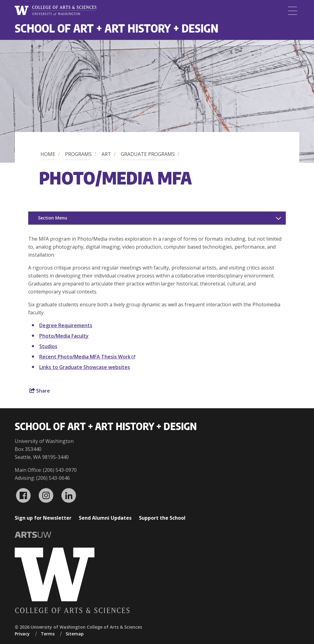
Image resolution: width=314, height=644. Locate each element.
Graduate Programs (148, 154)
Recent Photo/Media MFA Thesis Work (87, 357)
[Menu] (293, 11)
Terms (48, 634)
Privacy (22, 634)
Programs (78, 154)
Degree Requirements (66, 325)
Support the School (162, 518)
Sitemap (75, 634)
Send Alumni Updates (105, 518)
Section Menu (53, 218)
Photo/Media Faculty (64, 336)
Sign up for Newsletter (43, 518)
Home (48, 154)
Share (40, 391)
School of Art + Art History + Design (117, 28)
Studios (48, 346)
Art (106, 154)
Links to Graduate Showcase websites (85, 367)
